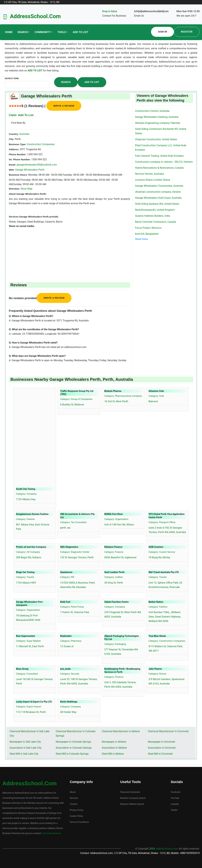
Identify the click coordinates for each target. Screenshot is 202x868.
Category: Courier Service (162, 552)
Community (43, 32)
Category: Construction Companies (167, 641)
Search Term (12, 78)
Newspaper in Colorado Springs (73, 742)
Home (9, 32)
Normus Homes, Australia (149, 174)
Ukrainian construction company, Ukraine (158, 192)
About (73, 792)
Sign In (163, 32)
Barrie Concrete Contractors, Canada (156, 222)
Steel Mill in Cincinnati (160, 754)
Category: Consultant (27, 674)
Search (23, 32)
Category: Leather (114, 577)
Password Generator (130, 792)
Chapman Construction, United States (156, 139)
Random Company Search (133, 798)
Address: (14, 149)
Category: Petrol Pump (72, 607)
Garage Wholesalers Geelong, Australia (157, 117)
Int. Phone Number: (20, 159)
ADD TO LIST (35, 71)
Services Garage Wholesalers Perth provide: (34, 217)
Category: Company (26, 494)
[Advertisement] (70, 250)
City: (11, 139)
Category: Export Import (28, 707)
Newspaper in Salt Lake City (25, 742)
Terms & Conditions (79, 822)
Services (74, 798)
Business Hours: (18, 175)
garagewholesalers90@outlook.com (37, 165)
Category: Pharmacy (71, 641)
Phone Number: (18, 154)
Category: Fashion (25, 519)
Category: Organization (116, 519)
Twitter (174, 810)
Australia (24, 134)
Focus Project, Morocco (148, 228)
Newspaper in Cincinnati (161, 742)
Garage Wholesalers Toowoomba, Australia (159, 186)
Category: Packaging (115, 644)
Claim (13, 115)
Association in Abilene (114, 748)
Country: (14, 134)
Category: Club (156, 396)
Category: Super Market (28, 641)
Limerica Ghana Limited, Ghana (153, 180)
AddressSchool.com (35, 16)
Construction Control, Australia (152, 111)
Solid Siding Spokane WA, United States (157, 204)
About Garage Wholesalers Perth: (28, 194)
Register (187, 32)
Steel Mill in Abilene (113, 754)
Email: (12, 165)
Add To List (80, 32)
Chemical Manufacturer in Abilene (121, 731)
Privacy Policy (77, 810)
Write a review (64, 106)
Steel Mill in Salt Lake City (24, 754)
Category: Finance (114, 552)
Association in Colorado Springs (74, 748)
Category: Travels (25, 577)
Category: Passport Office (162, 522)
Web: (12, 170)
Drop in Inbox (110, 11)
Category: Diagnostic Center (75, 552)
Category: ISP (67, 577)
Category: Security (70, 674)
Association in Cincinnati (162, 748)
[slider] (15, 106)
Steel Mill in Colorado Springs (72, 754)
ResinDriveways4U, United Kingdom (155, 210)
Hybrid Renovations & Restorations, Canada (159, 168)
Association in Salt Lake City (25, 748)
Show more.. (142, 239)
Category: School (157, 674)
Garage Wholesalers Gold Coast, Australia (158, 198)
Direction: (14, 189)
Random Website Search (132, 804)
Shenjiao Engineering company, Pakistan (158, 123)
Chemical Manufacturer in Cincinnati (168, 731)
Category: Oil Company (28, 552)
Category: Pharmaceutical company (123, 396)
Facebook (176, 792)
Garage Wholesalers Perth (30, 170)
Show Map (26, 189)
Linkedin (175, 804)
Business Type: (18, 144)
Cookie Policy (76, 816)
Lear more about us (51, 833)
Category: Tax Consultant (73, 522)
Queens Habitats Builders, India (153, 216)
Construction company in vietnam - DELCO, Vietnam (164, 162)
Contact (74, 804)
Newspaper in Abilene (114, 742)
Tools (62, 32)
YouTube (175, 798)
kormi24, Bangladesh (147, 234)
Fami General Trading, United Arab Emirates (159, 156)
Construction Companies (40, 144)
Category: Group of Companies (76, 399)
